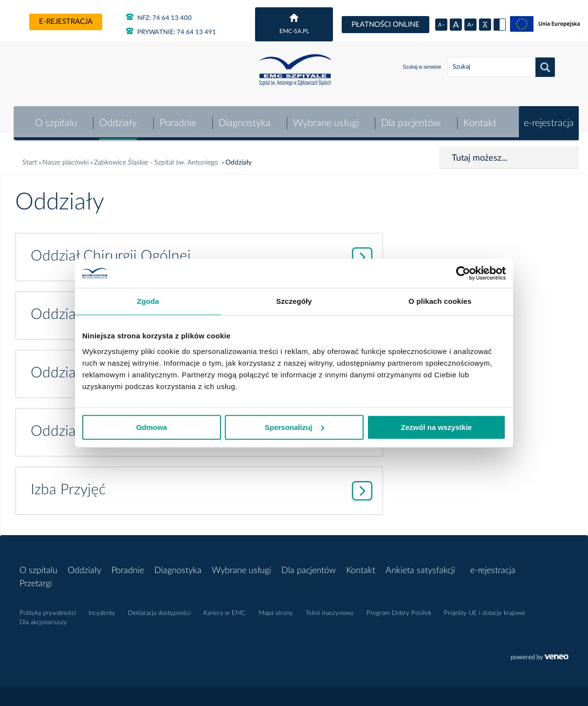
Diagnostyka (244, 119)
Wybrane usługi (325, 119)
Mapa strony (276, 609)
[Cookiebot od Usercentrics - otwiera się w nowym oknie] (463, 273)
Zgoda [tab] (148, 301)
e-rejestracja (66, 22)
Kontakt (479, 119)
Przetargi (36, 579)
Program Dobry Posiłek (399, 609)
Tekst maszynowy (330, 609)
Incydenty (102, 609)
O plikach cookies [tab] (440, 301)
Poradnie (176, 119)
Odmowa (152, 427)
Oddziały (117, 119)
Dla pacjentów (411, 119)
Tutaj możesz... (479, 154)
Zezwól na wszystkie (437, 427)
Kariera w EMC (225, 609)
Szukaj (545, 67)
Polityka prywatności (48, 609)
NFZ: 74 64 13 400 (159, 17)
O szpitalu (55, 119)
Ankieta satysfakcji (420, 566)
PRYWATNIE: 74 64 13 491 (171, 31)
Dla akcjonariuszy (43, 618)
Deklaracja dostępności (159, 609)
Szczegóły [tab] (294, 301)
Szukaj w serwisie (422, 67)
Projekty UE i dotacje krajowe (485, 609)
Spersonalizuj (294, 427)
